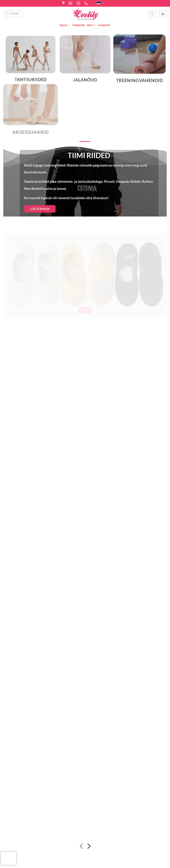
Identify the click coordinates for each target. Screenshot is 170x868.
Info (91, 25)
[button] (14, 14)
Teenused (78, 25)
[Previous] (82, 847)
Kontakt (104, 25)
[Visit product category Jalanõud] (85, 62)
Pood (65, 25)
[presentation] (9, 858)
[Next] (88, 847)
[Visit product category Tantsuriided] (31, 62)
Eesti (100, 3)
